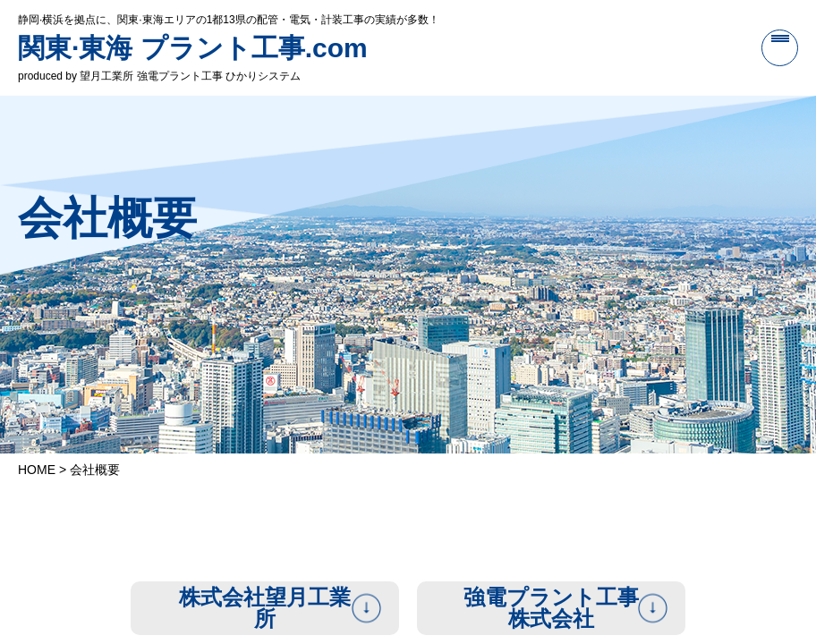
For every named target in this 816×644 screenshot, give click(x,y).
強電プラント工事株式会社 (551, 608)
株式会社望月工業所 (265, 608)
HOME (37, 470)
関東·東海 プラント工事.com (193, 48)
